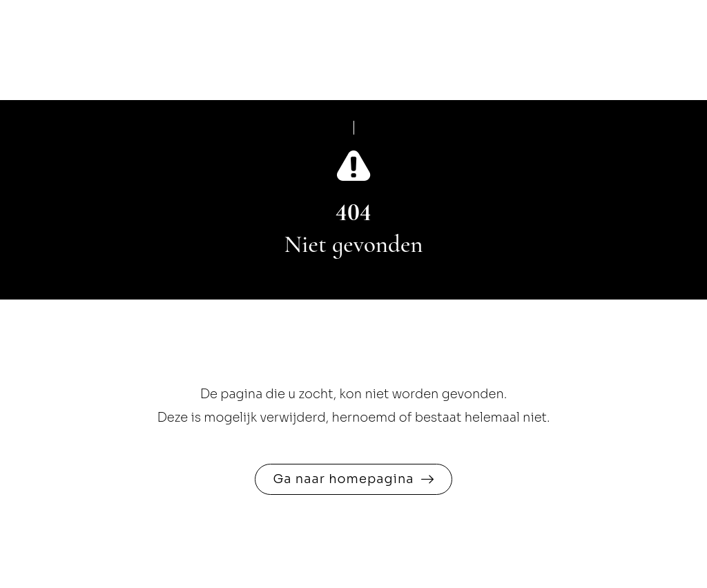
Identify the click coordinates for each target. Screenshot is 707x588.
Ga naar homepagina (343, 479)
